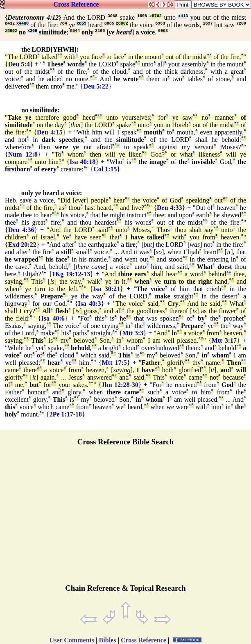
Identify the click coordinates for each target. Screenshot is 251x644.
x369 (32, 31)
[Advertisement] (126, 519)
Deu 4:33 (170, 208)
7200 (241, 24)
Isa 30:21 (106, 289)
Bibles (108, 640)
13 (87, 274)
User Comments (72, 640)
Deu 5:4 (19, 64)
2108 (100, 31)
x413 (183, 16)
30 (135, 385)
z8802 (122, 24)
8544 (75, 31)
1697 (208, 24)
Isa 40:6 (53, 318)
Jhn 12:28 (116, 385)
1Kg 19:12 (67, 274)
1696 (142, 16)
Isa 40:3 (89, 304)
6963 (160, 24)
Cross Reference (76, 4)
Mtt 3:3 (133, 333)
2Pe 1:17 (61, 414)
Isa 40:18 (83, 162)
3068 (113, 16)
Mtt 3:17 (224, 340)
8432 (10, 24)
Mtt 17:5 (114, 363)
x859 (81, 24)
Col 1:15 (105, 169)
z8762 (156, 16)
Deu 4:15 (50, 132)
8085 (109, 24)
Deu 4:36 (21, 230)
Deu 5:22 (96, 86)
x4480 (23, 24)
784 (63, 24)
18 (79, 414)
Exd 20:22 (22, 245)
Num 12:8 (23, 154)
